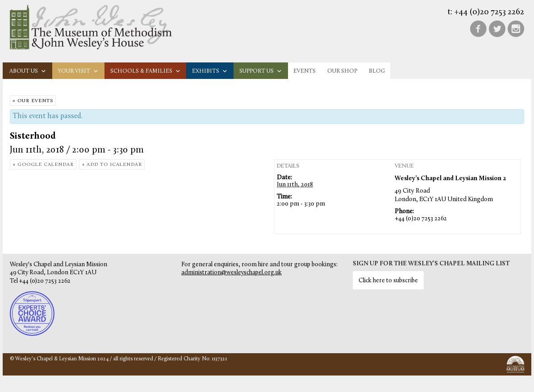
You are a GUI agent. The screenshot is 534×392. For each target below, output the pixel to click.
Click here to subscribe (388, 281)
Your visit (78, 71)
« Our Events (33, 101)
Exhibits (210, 71)
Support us (261, 71)
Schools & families (146, 71)
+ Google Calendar (43, 165)
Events (305, 71)
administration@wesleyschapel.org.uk (232, 273)
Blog (377, 71)
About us (28, 71)
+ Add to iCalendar (112, 165)
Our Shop (342, 71)
